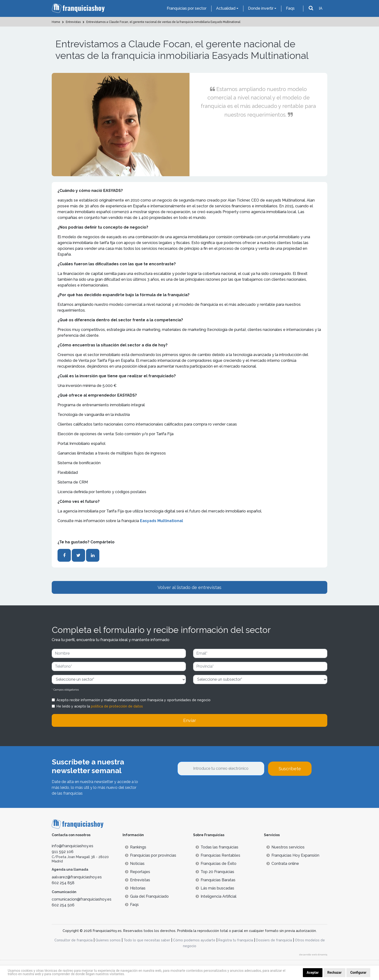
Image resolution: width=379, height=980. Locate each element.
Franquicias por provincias (151, 855)
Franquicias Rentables (218, 855)
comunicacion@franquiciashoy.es (82, 899)
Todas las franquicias (217, 847)
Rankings (136, 847)
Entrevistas (138, 880)
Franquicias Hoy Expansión (293, 855)
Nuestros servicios (285, 847)
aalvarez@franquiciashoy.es (77, 877)
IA (321, 8)
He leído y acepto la (100, 706)
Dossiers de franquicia (274, 940)
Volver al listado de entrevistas (189, 587)
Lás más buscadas (215, 888)
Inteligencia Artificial (216, 896)
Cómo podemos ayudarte (194, 940)
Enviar (190, 720)
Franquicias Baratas (215, 880)
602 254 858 (63, 883)
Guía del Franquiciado (147, 896)
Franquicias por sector (187, 8)
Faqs (290, 8)
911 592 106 (63, 852)
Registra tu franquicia (236, 940)
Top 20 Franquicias (215, 872)
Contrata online (283, 864)
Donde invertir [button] (261, 8)
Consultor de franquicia (73, 940)
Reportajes (138, 872)
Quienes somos (108, 940)
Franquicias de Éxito (216, 864)
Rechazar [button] (334, 973)
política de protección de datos (117, 706)
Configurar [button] (358, 973)
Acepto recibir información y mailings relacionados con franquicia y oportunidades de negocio (134, 700)
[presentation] (214, 789)
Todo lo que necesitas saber (147, 940)
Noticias (135, 864)
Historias (135, 888)
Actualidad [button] (226, 8)
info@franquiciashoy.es (73, 846)
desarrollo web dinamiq (313, 955)
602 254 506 (63, 905)
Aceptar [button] (313, 973)
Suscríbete (290, 769)
